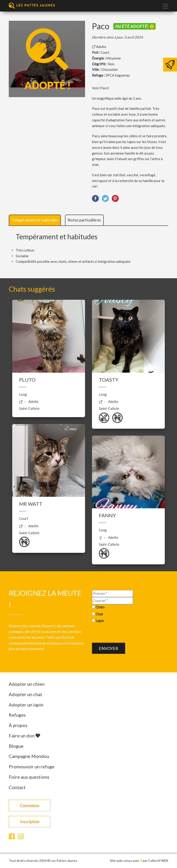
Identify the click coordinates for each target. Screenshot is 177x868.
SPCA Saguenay (118, 75)
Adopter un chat (25, 694)
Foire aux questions (29, 777)
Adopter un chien (27, 684)
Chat (99, 614)
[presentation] (127, 634)
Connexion (29, 805)
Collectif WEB (158, 861)
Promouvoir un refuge (32, 766)
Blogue (16, 746)
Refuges (17, 715)
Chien (100, 607)
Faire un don (24, 736)
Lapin (100, 621)
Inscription (30, 822)
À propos (18, 725)
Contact (17, 787)
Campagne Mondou (29, 756)
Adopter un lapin (26, 705)
